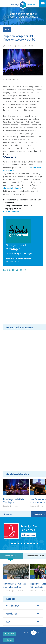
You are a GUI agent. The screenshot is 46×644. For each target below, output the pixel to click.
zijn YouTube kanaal (12, 188)
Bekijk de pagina (28, 535)
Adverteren (10, 634)
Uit (7, 30)
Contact (8, 640)
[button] (9, 544)
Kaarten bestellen (11, 211)
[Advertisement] (23, 300)
